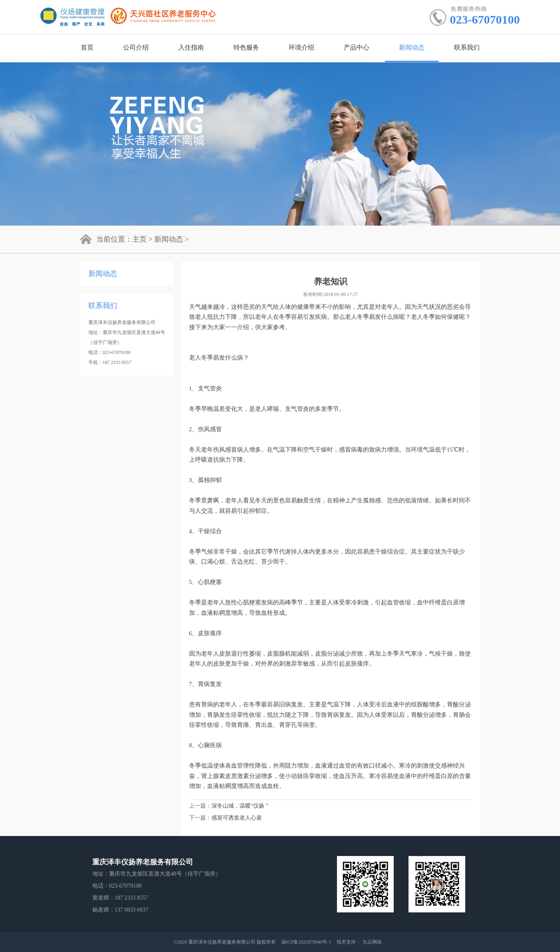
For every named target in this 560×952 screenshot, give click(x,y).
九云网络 (372, 942)
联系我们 (467, 47)
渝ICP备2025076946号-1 (307, 942)
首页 (87, 47)
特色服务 (246, 47)
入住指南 (191, 47)
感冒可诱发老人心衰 (237, 818)
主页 (140, 239)
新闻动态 (412, 47)
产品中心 (357, 47)
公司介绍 (136, 47)
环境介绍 (301, 47)
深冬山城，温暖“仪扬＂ (241, 806)
